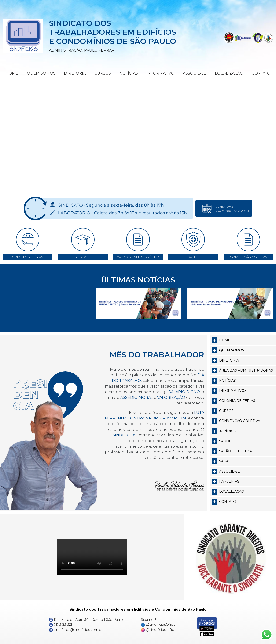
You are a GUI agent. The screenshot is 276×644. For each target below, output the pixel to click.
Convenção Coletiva (240, 421)
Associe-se (195, 73)
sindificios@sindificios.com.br (76, 630)
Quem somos (232, 350)
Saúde (225, 441)
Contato (261, 73)
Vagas (225, 461)
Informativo (160, 73)
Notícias (129, 73)
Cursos (103, 73)
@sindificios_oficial (159, 630)
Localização (229, 73)
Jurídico (228, 431)
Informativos (233, 391)
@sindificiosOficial (159, 625)
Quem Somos (41, 73)
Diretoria (75, 73)
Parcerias (229, 481)
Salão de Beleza (236, 451)
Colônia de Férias (237, 401)
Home (12, 73)
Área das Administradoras (246, 370)
